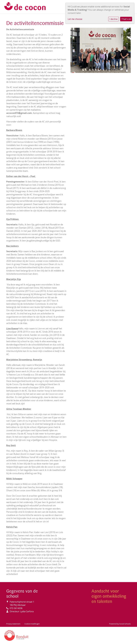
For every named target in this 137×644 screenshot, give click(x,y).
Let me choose (75, 19)
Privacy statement (13, 624)
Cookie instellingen (32, 624)
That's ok (126, 19)
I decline (114, 19)
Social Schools (125, 624)
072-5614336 (16, 608)
